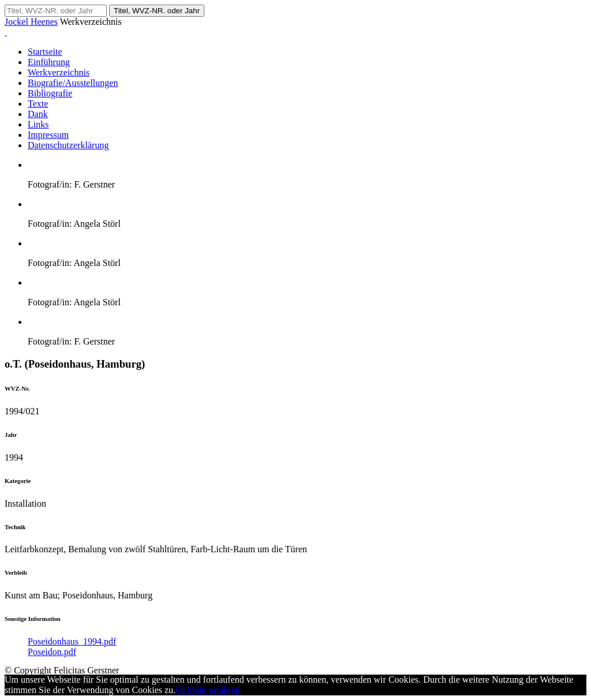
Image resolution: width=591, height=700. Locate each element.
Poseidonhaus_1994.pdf (72, 641)
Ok (181, 690)
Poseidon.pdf (52, 652)
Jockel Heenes (31, 22)
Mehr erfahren (214, 690)
